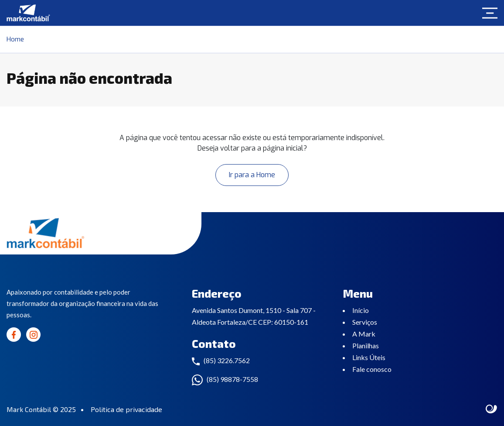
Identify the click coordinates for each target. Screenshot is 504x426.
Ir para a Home (252, 175)
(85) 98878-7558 (232, 379)
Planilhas (366, 345)
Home (15, 39)
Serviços (365, 322)
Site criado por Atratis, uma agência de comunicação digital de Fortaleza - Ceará (492, 409)
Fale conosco (372, 369)
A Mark (364, 334)
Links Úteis (369, 357)
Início (361, 310)
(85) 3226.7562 (227, 360)
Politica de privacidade (126, 409)
